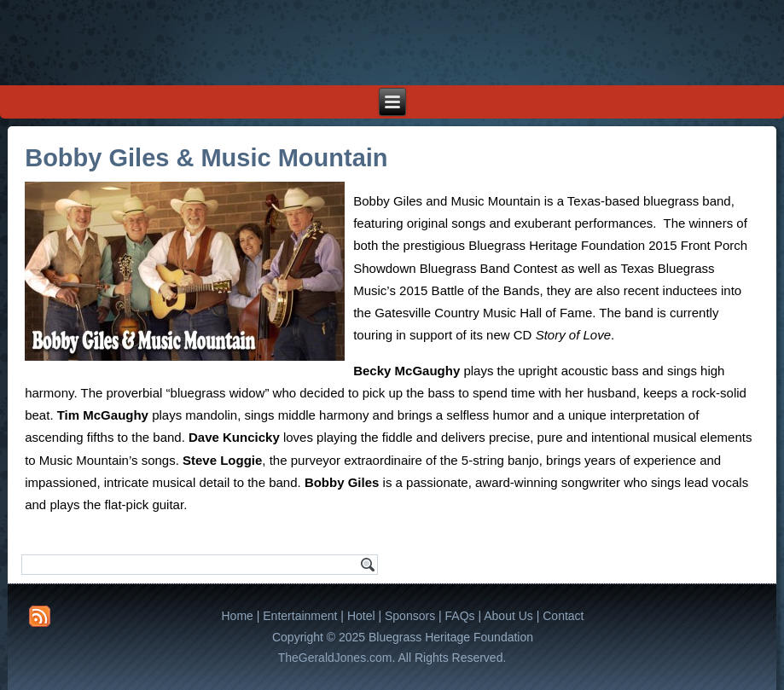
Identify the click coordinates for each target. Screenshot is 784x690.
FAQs (460, 616)
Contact (563, 616)
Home (238, 616)
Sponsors (410, 616)
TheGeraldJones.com (335, 658)
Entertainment (300, 616)
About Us (508, 616)
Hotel (361, 616)
